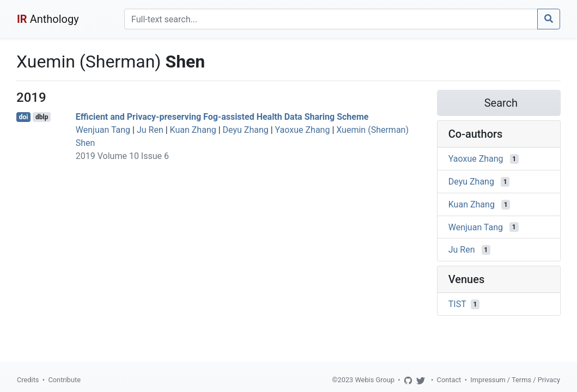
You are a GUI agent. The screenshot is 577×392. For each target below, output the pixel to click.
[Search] (331, 19)
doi (24, 117)
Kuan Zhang (193, 130)
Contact (449, 380)
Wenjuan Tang (103, 130)
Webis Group (375, 380)
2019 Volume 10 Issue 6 (122, 156)
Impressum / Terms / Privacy (515, 380)
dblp (42, 117)
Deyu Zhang (246, 130)
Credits (28, 380)
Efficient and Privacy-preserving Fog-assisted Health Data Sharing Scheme (222, 117)
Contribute (64, 380)
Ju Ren (150, 130)
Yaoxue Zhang (303, 130)
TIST (457, 304)
